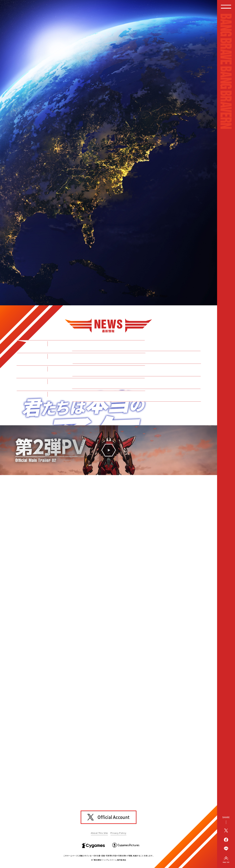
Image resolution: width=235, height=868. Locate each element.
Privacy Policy (118, 833)
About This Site (99, 833)
